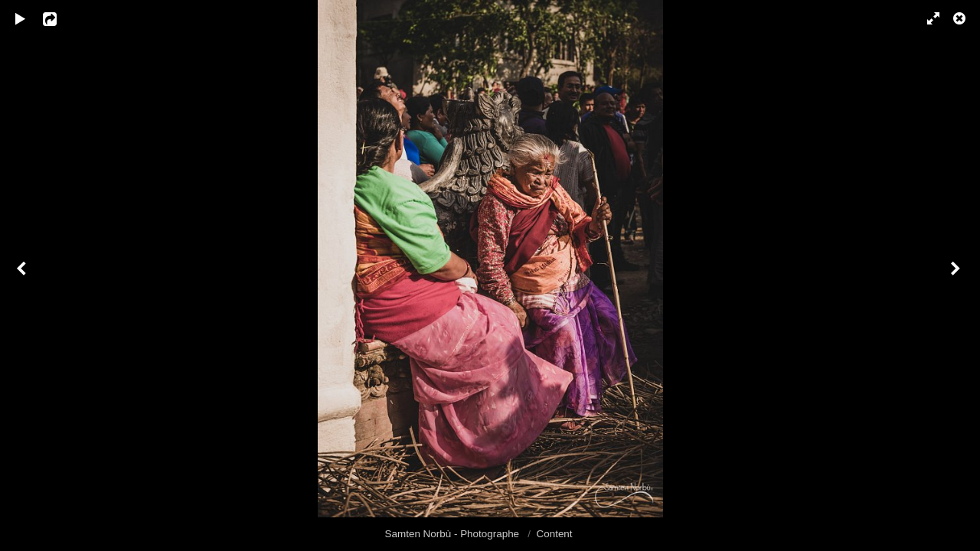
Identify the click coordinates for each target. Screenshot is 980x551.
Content (555, 534)
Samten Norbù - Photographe (454, 534)
